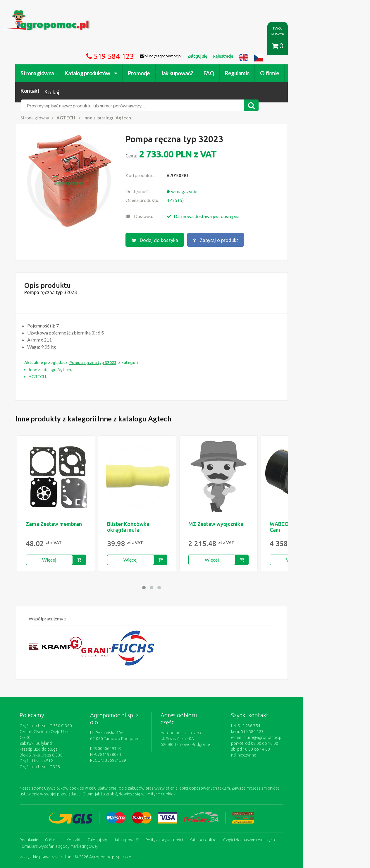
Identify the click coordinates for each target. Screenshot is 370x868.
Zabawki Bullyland (43, 705)
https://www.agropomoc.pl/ (39, 14)
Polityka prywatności (172, 801)
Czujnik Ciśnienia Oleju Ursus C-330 (59, 699)
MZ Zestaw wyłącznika (223, 491)
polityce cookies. (131, 756)
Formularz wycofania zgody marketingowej (66, 807)
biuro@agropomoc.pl (309, 705)
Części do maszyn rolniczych (257, 801)
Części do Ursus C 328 (47, 728)
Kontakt (307, 46)
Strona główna (45, 46)
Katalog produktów (98, 46)
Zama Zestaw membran (61, 491)
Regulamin (245, 46)
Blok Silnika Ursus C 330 (49, 717)
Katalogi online (211, 801)
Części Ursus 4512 (44, 723)
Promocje (146, 46)
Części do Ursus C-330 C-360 (53, 693)
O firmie (277, 46)
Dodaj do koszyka (183, 204)
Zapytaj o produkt (245, 204)
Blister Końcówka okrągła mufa (136, 494)
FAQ (216, 46)
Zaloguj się (105, 801)
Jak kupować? (184, 46)
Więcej (57, 527)
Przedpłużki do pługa (46, 711)
